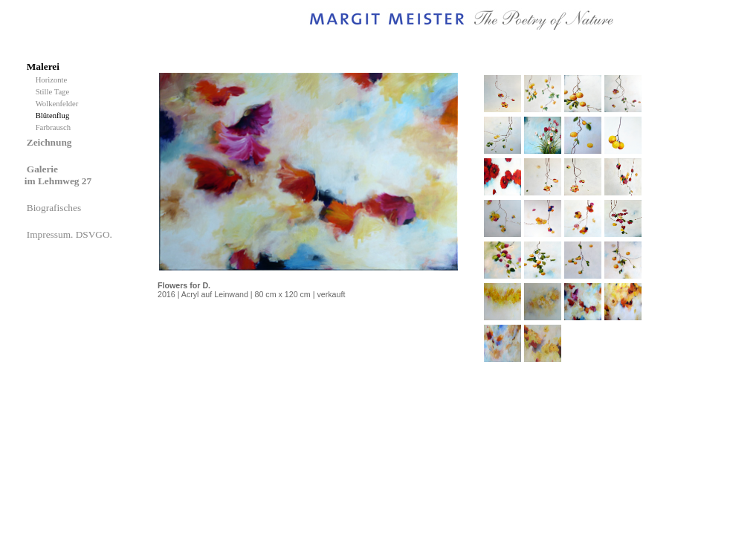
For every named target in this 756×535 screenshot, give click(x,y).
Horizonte (54, 80)
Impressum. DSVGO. (71, 234)
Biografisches (55, 208)
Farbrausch (54, 127)
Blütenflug (55, 116)
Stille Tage (55, 92)
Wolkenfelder (59, 104)
